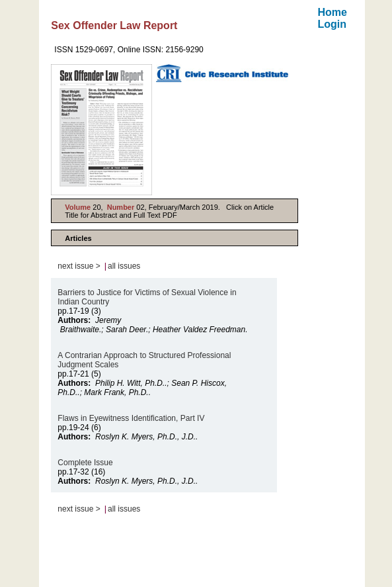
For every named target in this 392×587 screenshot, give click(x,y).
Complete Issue (85, 463)
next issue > (79, 266)
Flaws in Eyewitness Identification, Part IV (131, 418)
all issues (124, 266)
